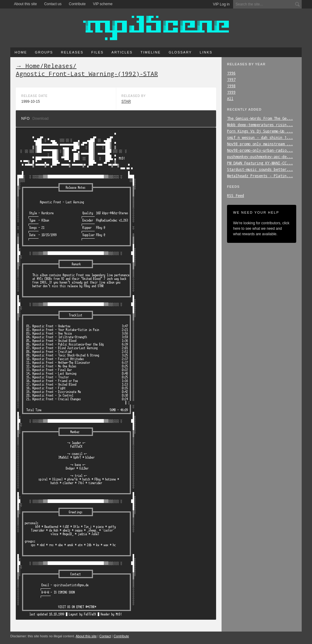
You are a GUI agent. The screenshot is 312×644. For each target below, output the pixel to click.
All (230, 98)
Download (41, 119)
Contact (105, 636)
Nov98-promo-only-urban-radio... (260, 150)
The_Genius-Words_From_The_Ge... (260, 118)
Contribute (77, 4)
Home (21, 52)
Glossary (180, 52)
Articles (122, 52)
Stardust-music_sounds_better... (260, 169)
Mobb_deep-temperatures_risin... (260, 125)
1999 (231, 92)
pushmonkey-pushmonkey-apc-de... (260, 157)
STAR (126, 102)
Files (98, 52)
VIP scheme (103, 4)
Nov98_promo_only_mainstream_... (260, 144)
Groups (44, 52)
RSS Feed (236, 195)
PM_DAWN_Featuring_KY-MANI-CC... (260, 163)
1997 (231, 79)
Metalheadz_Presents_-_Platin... (260, 176)
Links (206, 52)
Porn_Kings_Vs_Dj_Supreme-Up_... (260, 131)
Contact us (53, 4)
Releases (72, 52)
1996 (231, 73)
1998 (231, 86)
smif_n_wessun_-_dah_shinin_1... (260, 137)
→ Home (28, 66)
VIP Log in (221, 4)
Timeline (151, 52)
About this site (25, 4)
